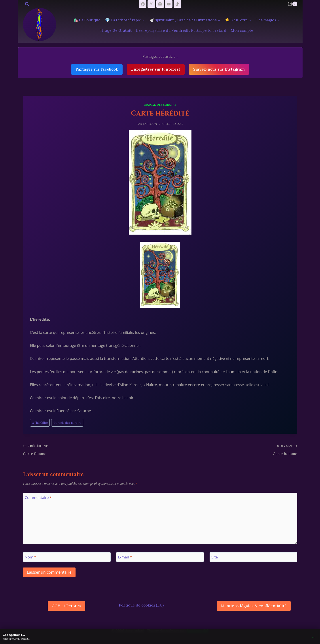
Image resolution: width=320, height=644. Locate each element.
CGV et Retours (66, 606)
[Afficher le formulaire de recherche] (27, 4)
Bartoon (150, 124)
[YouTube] (169, 4)
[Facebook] (143, 4)
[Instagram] (160, 4)
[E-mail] (160, 557)
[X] (151, 4)
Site (215, 557)
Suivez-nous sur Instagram (219, 69)
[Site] (253, 557)
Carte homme (231, 450)
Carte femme (90, 450)
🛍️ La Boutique (87, 20)
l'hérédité (40, 423)
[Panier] (292, 4)
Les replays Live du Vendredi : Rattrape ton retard (181, 30)
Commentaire (38, 498)
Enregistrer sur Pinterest (156, 69)
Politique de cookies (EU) (141, 605)
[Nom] (67, 557)
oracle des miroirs (67, 423)
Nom (31, 557)
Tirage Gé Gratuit (116, 30)
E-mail (125, 557)
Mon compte (242, 30)
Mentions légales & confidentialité (254, 606)
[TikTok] (177, 4)
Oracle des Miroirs (160, 105)
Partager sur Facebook (97, 69)
